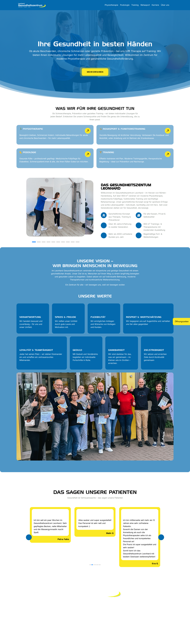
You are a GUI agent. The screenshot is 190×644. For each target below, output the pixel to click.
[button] (34, 242)
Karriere (155, 5)
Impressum (21, 613)
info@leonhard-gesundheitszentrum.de (156, 605)
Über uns (165, 5)
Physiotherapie (111, 5)
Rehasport (145, 5)
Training (135, 5)
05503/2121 (168, 608)
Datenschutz (34, 613)
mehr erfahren (95, 72)
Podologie (125, 5)
